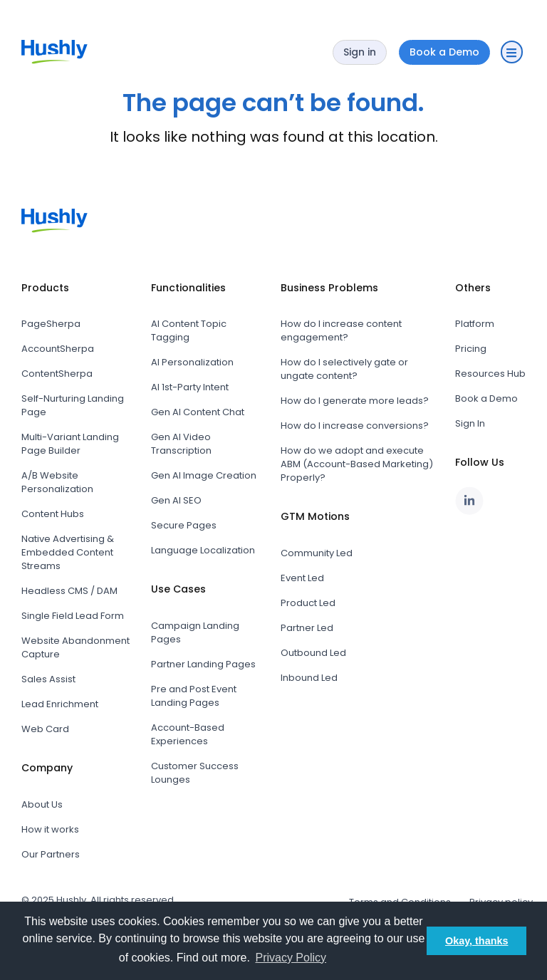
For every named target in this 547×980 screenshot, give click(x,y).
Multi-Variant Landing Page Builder (70, 444)
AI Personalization (192, 362)
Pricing (471, 349)
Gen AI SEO (176, 500)
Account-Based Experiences (188, 734)
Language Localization (203, 550)
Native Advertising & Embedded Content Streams (68, 552)
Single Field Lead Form (73, 616)
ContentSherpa (57, 374)
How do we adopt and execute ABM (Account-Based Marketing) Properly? (357, 464)
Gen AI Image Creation (204, 475)
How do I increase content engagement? (341, 330)
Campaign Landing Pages (195, 632)
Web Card (45, 729)
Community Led (317, 553)
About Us (42, 804)
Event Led (302, 578)
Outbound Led (313, 653)
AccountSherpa (58, 349)
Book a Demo (486, 398)
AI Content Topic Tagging (189, 330)
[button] (512, 52)
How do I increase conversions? (355, 426)
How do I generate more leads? (355, 401)
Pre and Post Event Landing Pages (194, 696)
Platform (475, 324)
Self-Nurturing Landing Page (73, 405)
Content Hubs (53, 514)
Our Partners (51, 854)
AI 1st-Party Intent (190, 387)
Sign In (470, 423)
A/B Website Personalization (57, 482)
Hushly (71, 900)
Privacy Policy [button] (291, 958)
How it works (50, 829)
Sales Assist (48, 679)
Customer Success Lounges (195, 773)
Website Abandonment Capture (75, 647)
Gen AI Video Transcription (181, 444)
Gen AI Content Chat (198, 412)
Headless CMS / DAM (69, 591)
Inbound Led (309, 678)
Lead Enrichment (60, 704)
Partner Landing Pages (203, 664)
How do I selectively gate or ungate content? (344, 369)
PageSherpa (51, 324)
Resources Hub (490, 374)
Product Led (308, 603)
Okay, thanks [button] (477, 941)
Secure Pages (184, 525)
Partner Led (307, 628)
